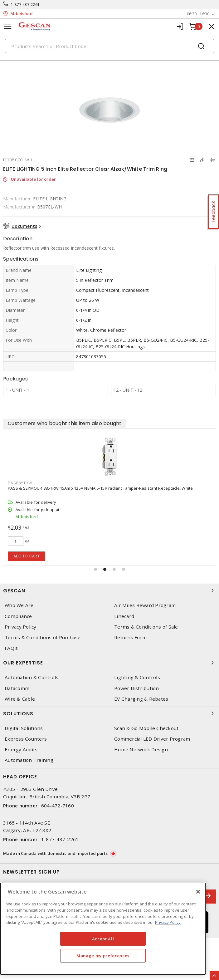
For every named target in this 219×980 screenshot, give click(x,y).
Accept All (103, 939)
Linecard (124, 616)
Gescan (109, 590)
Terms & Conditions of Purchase (43, 637)
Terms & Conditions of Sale (146, 627)
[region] (103, 929)
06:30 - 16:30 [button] (198, 14)
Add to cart (27, 556)
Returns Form (130, 637)
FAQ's (11, 648)
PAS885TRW (20, 483)
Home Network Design (141, 750)
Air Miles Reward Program (145, 605)
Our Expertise (109, 663)
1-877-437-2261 (25, 5)
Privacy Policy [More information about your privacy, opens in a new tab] (168, 922)
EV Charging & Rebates (141, 699)
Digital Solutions (24, 728)
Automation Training (29, 760)
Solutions (109, 713)
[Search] (109, 46)
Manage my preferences (103, 956)
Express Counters (26, 739)
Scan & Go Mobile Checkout (146, 728)
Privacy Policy (21, 627)
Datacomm (17, 688)
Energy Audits (21, 750)
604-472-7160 (58, 806)
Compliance (18, 616)
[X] (198, 892)
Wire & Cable (20, 699)
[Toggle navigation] (8, 26)
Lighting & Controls (137, 677)
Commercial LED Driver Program (152, 739)
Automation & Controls (32, 677)
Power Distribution (137, 688)
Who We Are (19, 605)
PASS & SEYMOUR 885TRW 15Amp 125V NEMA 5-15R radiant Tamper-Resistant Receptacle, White (100, 488)
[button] (95, 569)
